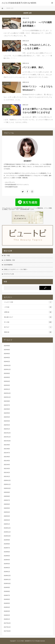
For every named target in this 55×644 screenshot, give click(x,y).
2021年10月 (7, 441)
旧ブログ (28, 327)
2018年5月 (7, 603)
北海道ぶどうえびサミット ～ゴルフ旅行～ (16, 269)
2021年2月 (7, 473)
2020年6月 (7, 504)
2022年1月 (7, 429)
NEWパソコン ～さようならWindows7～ (38, 88)
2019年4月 (7, 560)
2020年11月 (7, 484)
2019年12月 (7, 528)
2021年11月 (7, 437)
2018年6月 (7, 599)
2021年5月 (7, 461)
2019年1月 (7, 572)
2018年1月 (7, 619)
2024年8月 (7, 350)
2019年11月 (7, 532)
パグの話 (28, 307)
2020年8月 (7, 496)
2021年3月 (7, 469)
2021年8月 (7, 449)
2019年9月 (7, 540)
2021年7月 (7, 453)
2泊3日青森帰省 (8, 265)
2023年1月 (7, 389)
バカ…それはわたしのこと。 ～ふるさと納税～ (38, 47)
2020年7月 (7, 500)
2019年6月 (7, 552)
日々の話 (6, 19)
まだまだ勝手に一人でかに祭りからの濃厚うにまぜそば (37, 111)
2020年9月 (7, 492)
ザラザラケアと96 (9, 274)
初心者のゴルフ (28, 317)
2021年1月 (7, 476)
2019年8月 (7, 544)
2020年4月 (7, 512)
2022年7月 (7, 405)
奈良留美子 (28, 161)
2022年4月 (7, 417)
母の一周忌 (7, 256)
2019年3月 (7, 564)
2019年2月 (7, 568)
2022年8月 (7, 401)
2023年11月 (7, 369)
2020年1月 (7, 524)
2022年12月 (7, 393)
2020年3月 (7, 516)
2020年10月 (7, 488)
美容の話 (28, 332)
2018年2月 (7, 615)
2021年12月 (7, 433)
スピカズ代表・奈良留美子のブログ (26, 641)
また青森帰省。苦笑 (9, 260)
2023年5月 (7, 377)
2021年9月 (7, 445)
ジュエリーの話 (28, 302)
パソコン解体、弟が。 (34, 67)
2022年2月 (7, 425)
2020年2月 (7, 520)
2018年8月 (7, 591)
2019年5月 (7, 556)
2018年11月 (7, 580)
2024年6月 (7, 354)
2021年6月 (7, 457)
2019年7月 (7, 548)
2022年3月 (7, 421)
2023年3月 (7, 385)
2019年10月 (7, 536)
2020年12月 (7, 480)
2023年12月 (7, 365)
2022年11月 (7, 397)
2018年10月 (7, 584)
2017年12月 (7, 623)
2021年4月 (7, 465)
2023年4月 (7, 381)
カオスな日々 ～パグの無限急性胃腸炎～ (37, 24)
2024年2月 (7, 362)
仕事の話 (28, 312)
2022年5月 (7, 413)
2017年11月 (7, 627)
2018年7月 (7, 595)
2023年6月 (7, 373)
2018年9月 (7, 587)
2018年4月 (7, 607)
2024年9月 (7, 346)
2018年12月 (7, 576)
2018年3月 (7, 611)
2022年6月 (7, 409)
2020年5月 (7, 508)
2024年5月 (7, 358)
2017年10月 (7, 631)
